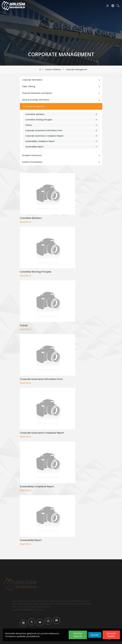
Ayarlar (95, 635)
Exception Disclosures (61, 155)
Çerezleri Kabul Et (78, 635)
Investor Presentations (61, 162)
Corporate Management (76, 69)
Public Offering (61, 87)
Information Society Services (72, 601)
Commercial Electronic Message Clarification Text (27, 604)
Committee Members (61, 114)
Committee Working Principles (61, 120)
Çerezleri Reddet (111, 635)
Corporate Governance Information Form (61, 130)
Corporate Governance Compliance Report (61, 136)
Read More (26, 222)
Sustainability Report (61, 147)
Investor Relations (53, 69)
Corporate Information (61, 80)
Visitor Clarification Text (36, 607)
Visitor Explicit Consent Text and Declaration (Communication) (33, 601)
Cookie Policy (18, 607)
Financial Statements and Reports (61, 93)
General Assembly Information (61, 100)
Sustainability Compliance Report (61, 141)
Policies (61, 125)
